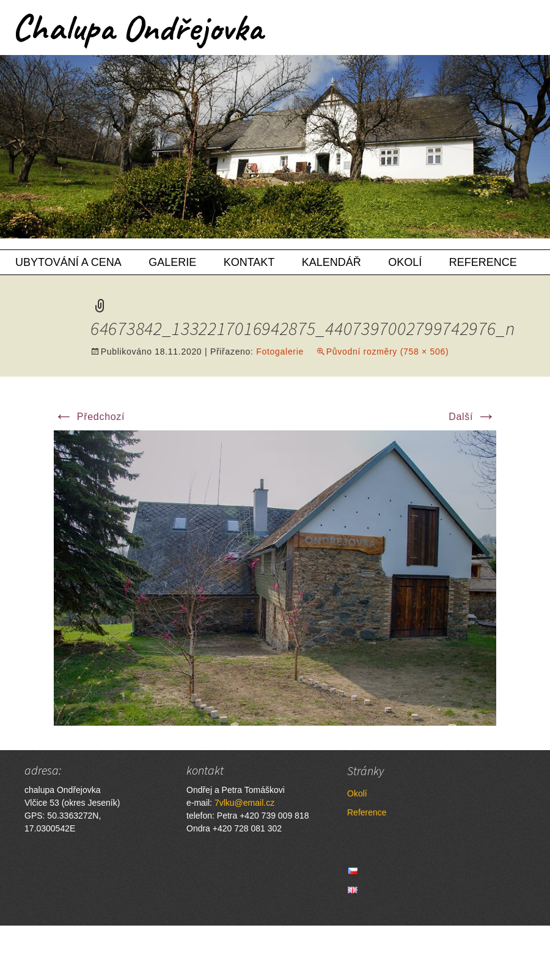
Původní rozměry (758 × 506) (388, 352)
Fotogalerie (280, 352)
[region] (275, 147)
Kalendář (332, 262)
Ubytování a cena (68, 262)
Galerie (172, 262)
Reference (483, 262)
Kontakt (249, 262)
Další (472, 417)
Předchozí (89, 417)
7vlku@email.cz (244, 803)
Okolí (405, 262)
